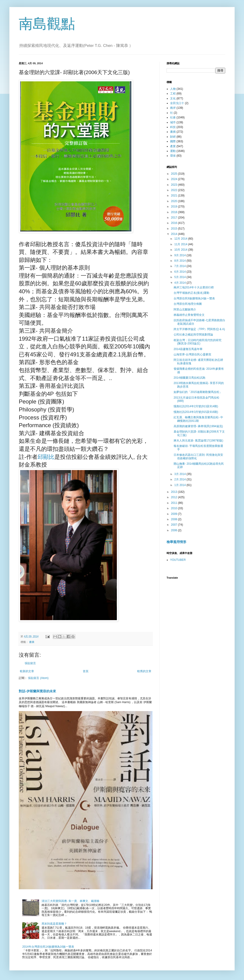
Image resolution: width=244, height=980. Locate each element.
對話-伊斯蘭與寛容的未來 (37, 691)
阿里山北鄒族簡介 (185, 309)
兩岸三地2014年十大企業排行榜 (194, 287)
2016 (175, 223)
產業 (173, 146)
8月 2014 (180, 261)
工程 (173, 94)
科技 (173, 127)
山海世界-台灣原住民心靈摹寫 (192, 354)
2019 (175, 207)
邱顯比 (46, 457)
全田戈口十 (177, 103)
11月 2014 (181, 244)
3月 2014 (180, 474)
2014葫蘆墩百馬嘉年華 (188, 349)
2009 (175, 514)
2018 (175, 212)
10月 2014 (181, 250)
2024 (175, 179)
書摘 (32, 642)
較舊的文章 (144, 671)
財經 (173, 137)
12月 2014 (181, 239)
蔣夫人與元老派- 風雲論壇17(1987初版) (198, 441)
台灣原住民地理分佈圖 (188, 304)
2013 (175, 492)
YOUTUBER (178, 560)
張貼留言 (30, 663)
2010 (175, 508)
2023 (175, 185)
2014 (175, 234)
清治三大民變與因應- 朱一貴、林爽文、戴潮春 (71, 901)
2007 (175, 525)
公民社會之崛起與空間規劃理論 (193, 335)
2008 (175, 519)
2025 (175, 174)
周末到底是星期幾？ (54, 924)
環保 (173, 156)
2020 (175, 201)
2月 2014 (180, 479)
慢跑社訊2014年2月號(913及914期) (196, 406)
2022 (175, 190)
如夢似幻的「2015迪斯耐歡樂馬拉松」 (198, 392)
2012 (175, 497)
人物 (173, 89)
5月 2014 (180, 277)
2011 (175, 503)
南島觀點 (47, 24)
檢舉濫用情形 (176, 542)
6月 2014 (180, 272)
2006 (175, 530)
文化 (173, 98)
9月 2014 (180, 255)
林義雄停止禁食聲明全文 (189, 315)
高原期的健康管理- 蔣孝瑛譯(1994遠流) (198, 426)
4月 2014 (180, 283)
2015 (175, 229)
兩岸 (173, 108)
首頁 (86, 671)
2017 (175, 218)
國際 (173, 141)
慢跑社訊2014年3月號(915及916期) (196, 412)
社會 (173, 117)
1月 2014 (180, 485)
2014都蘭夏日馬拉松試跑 (189, 378)
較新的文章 (27, 671)
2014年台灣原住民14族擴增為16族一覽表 (48, 947)
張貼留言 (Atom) (38, 678)
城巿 (173, 122)
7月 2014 (180, 266)
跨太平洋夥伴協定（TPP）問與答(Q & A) (199, 329)
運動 (173, 151)
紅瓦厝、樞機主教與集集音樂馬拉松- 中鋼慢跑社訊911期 (198, 419)
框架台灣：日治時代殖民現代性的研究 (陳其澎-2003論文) (198, 342)
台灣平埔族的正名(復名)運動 (191, 293)
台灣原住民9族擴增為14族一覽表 (194, 298)
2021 (175, 196)
